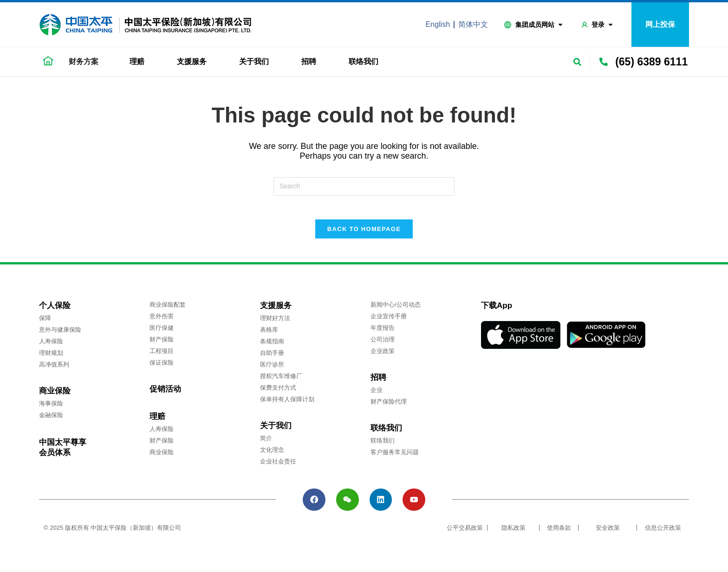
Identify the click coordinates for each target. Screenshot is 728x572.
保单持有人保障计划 (287, 404)
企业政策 (383, 356)
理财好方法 (275, 323)
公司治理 (383, 344)
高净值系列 (54, 369)
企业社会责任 (278, 466)
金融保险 (51, 420)
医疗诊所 (272, 369)
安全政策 (608, 536)
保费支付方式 (278, 392)
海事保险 (51, 408)
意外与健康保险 (60, 334)
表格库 (269, 334)
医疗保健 (162, 332)
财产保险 (162, 344)
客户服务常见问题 (395, 457)
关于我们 (256, 62)
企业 (377, 395)
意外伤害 (162, 321)
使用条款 (559, 536)
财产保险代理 (389, 406)
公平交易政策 (465, 536)
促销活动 (165, 394)
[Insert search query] (364, 186)
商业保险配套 (168, 309)
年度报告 (383, 332)
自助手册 (272, 357)
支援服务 (194, 62)
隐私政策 (513, 536)
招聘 (311, 62)
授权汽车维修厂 (281, 381)
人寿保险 (51, 346)
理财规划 (51, 357)
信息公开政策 (663, 536)
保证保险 (162, 367)
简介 (266, 443)
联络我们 (366, 62)
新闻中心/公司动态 (396, 309)
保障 (45, 323)
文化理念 (272, 454)
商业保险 (162, 457)
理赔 (139, 62)
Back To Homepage (364, 234)
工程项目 (162, 356)
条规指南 (272, 346)
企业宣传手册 (389, 321)
